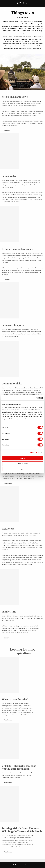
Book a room (17, 865)
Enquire (28, 865)
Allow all (22, 458)
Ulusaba (23, 9)
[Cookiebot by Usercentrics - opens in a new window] (35, 398)
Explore (7, 641)
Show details (35, 453)
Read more (8, 723)
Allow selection (22, 464)
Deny (22, 469)
